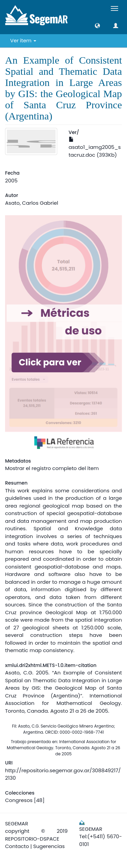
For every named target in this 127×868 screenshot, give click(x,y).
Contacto (17, 846)
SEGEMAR (17, 824)
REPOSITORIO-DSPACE (32, 839)
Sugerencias (49, 846)
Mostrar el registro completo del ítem (52, 468)
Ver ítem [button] (23, 40)
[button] (97, 26)
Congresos (19, 800)
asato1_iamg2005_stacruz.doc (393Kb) (95, 148)
